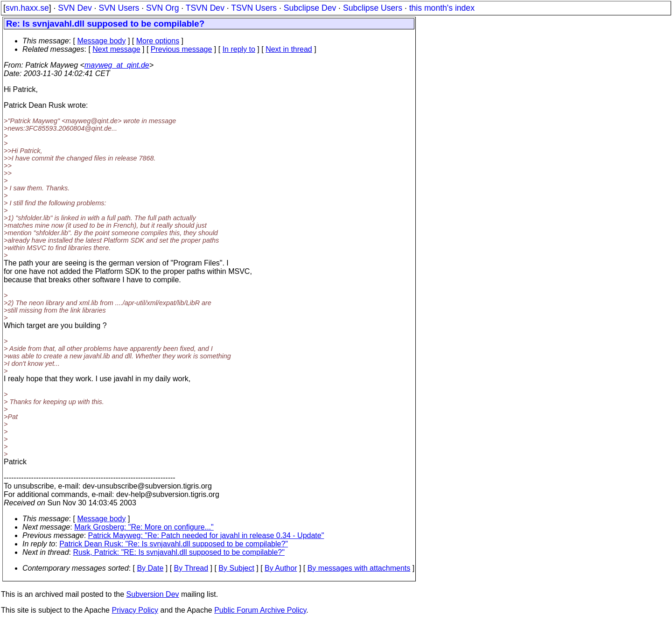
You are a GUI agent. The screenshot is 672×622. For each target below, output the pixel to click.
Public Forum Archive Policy (260, 610)
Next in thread (289, 49)
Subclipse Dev (310, 8)
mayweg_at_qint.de (117, 65)
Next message (116, 49)
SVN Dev (75, 8)
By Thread (191, 568)
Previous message (182, 49)
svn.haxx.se (27, 8)
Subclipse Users (373, 8)
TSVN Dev (205, 8)
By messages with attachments (359, 568)
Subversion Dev (153, 594)
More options (158, 41)
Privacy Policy (135, 610)
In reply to (239, 49)
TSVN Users (254, 8)
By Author (281, 568)
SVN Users (119, 8)
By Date (150, 568)
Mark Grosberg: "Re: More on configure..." (144, 527)
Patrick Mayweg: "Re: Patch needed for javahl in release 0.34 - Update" (206, 535)
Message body (101, 41)
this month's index (442, 8)
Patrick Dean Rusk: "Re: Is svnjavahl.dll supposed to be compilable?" (174, 544)
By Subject (236, 568)
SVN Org (162, 8)
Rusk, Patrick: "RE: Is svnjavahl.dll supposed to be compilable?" (179, 552)
